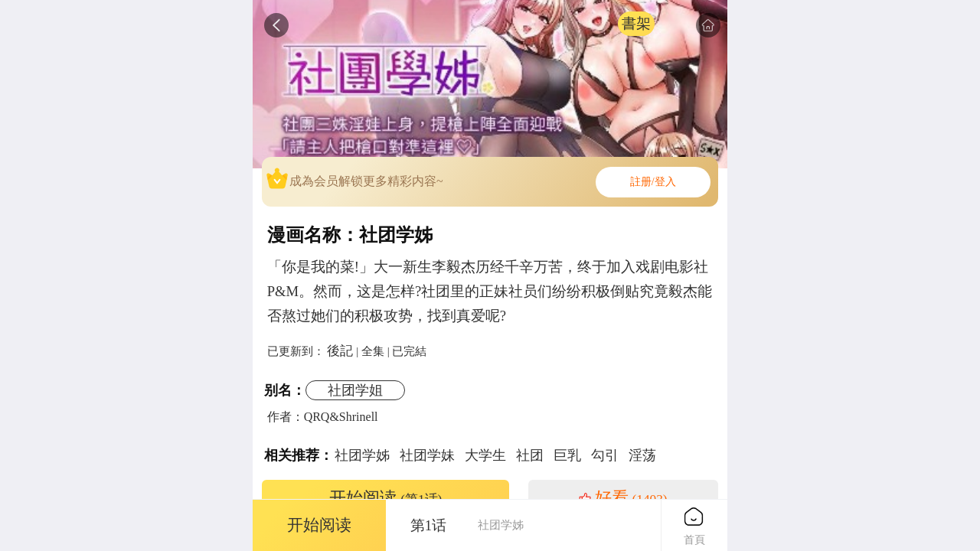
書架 (636, 23)
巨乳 (567, 455)
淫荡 (642, 455)
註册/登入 (653, 182)
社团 (530, 455)
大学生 (485, 455)
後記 (340, 350)
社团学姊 (362, 455)
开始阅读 (386, 498)
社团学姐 (355, 390)
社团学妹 (427, 455)
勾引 (605, 455)
